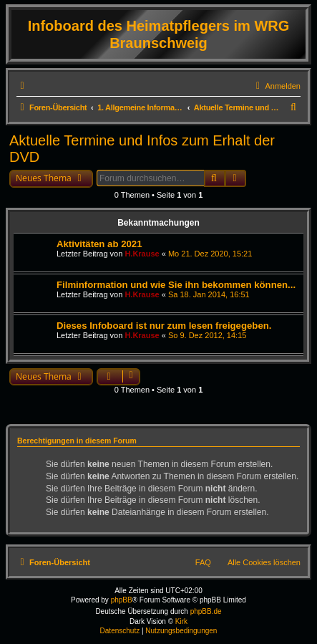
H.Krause (142, 254)
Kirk (181, 621)
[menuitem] (276, 86)
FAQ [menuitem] (203, 562)
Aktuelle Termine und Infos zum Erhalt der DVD (142, 149)
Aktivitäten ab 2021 (99, 244)
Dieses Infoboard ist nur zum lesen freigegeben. (164, 326)
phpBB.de (206, 611)
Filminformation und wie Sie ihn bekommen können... (176, 285)
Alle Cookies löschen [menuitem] (264, 562)
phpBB (122, 600)
